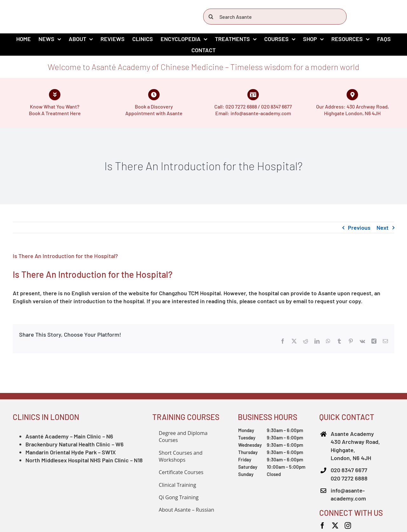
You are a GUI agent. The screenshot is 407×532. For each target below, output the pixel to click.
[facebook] (322, 526)
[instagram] (348, 526)
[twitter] (335, 526)
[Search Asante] (275, 17)
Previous (359, 227)
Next (383, 227)
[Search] (211, 17)
